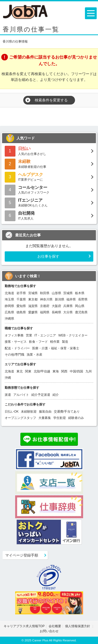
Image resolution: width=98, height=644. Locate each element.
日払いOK (12, 412)
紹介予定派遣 (41, 395)
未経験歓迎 (29, 412)
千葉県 (21, 299)
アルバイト (21, 395)
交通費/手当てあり (67, 412)
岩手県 (21, 293)
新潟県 (60, 299)
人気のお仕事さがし (49, 151)
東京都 (33, 299)
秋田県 (45, 293)
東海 (56, 371)
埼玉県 (9, 299)
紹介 (56, 395)
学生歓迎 (60, 418)
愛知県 (21, 306)
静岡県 (9, 306)
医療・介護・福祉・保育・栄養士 (56, 348)
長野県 (83, 299)
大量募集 (45, 418)
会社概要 (55, 626)
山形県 (56, 293)
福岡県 (45, 312)
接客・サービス (16, 342)
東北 (20, 371)
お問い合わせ (49, 631)
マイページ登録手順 (22, 555)
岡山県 (80, 306)
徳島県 (21, 312)
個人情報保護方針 (78, 626)
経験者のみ (76, 418)
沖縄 (8, 378)
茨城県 (68, 293)
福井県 (71, 299)
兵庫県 (68, 306)
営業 (29, 335)
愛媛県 (33, 312)
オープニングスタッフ (20, 418)
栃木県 (80, 293)
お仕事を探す (48, 256)
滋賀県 (33, 306)
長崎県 (56, 312)
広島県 (9, 312)
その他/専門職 (15, 355)
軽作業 (55, 342)
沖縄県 (9, 319)
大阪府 (56, 306)
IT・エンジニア (45, 335)
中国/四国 (76, 371)
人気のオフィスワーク (49, 189)
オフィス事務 (14, 335)
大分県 (68, 312)
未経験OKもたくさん (49, 202)
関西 (64, 371)
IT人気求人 (49, 215)
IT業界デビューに (49, 177)
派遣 (8, 395)
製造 (65, 342)
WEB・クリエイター (73, 335)
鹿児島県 (81, 312)
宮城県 (33, 293)
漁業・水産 (34, 355)
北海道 (9, 293)
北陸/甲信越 (42, 371)
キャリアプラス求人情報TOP (24, 626)
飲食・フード (38, 342)
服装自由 (45, 412)
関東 (28, 371)
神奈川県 (46, 299)
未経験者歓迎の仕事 (49, 163)
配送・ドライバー (17, 348)
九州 (89, 371)
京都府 (45, 306)
